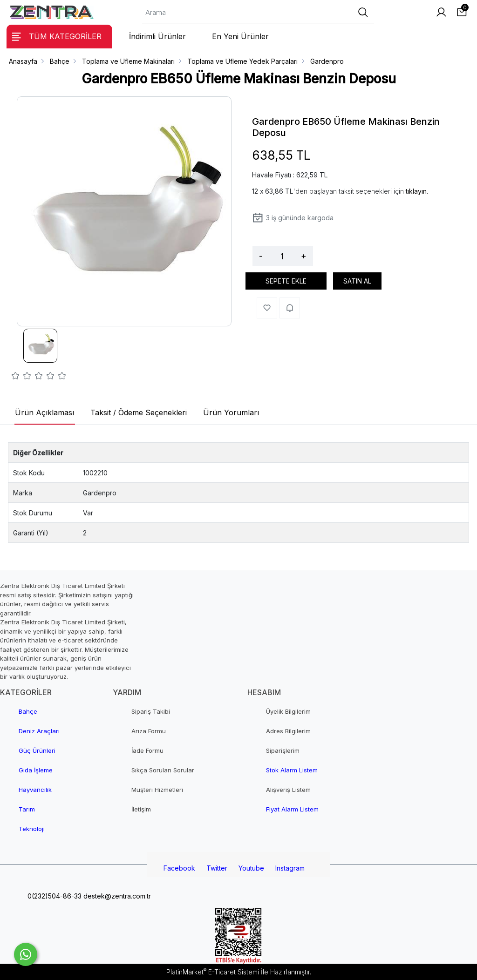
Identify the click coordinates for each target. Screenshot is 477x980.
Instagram (290, 868)
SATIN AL (357, 281)
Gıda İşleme (36, 770)
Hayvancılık (35, 790)
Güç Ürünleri (37, 750)
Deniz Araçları (39, 731)
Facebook (179, 868)
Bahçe (28, 711)
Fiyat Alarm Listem (292, 809)
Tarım (27, 809)
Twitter (217, 868)
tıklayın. (417, 191)
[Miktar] (282, 256)
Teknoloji (32, 829)
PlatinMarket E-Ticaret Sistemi (213, 972)
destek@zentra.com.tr (116, 896)
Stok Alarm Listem (292, 770)
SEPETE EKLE (286, 281)
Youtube (251, 868)
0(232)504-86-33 (54, 896)
